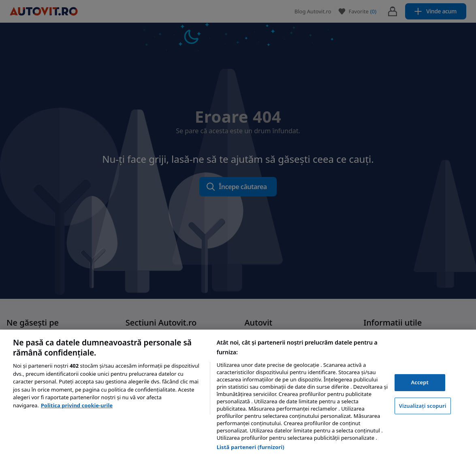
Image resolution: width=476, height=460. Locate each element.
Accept (420, 382)
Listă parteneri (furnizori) (251, 447)
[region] (238, 395)
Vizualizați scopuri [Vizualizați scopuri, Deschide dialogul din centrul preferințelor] (423, 406)
